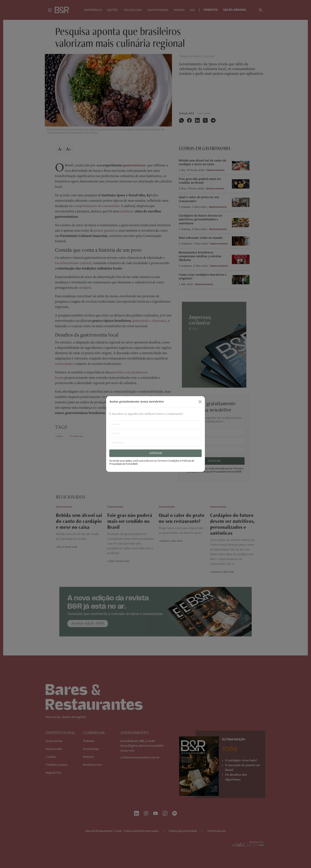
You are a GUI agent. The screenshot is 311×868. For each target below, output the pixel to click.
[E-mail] (155, 433)
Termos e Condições (168, 461)
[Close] (200, 402)
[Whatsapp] (155, 443)
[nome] (155, 424)
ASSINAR (156, 453)
